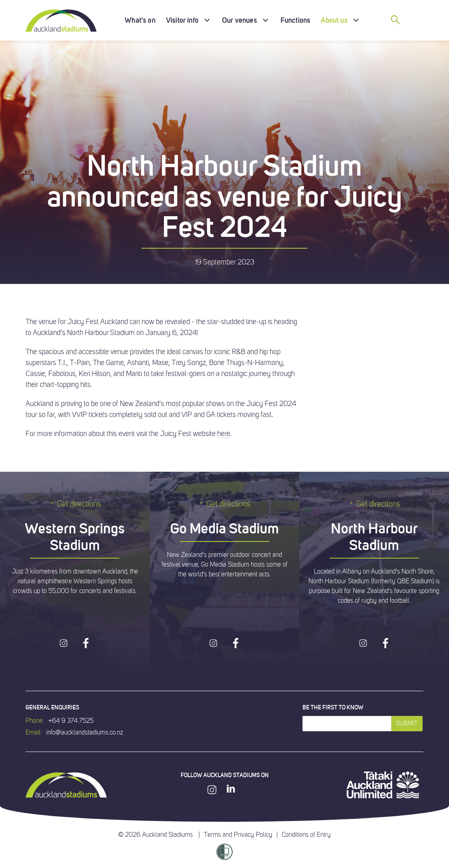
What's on (140, 20)
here (224, 434)
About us (334, 20)
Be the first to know (333, 707)
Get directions (75, 504)
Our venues (240, 20)
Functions (296, 20)
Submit (407, 723)
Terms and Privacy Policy (238, 835)
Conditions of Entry (306, 835)
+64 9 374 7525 (71, 721)
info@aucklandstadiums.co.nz (85, 733)
